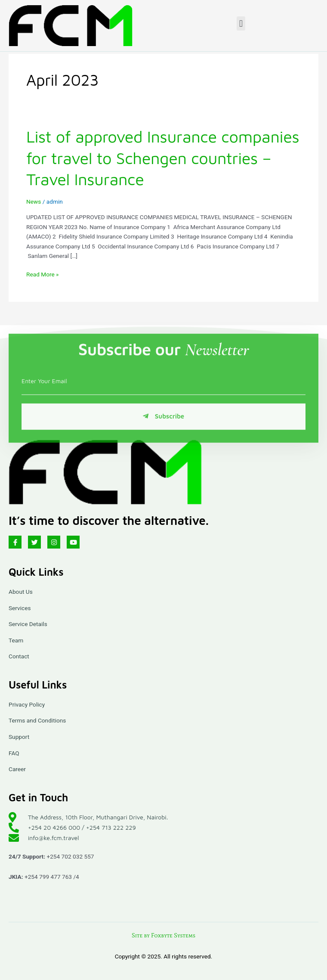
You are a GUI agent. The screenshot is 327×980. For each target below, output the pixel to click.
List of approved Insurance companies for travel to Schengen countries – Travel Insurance (163, 158)
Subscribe (163, 434)
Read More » (43, 274)
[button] (241, 23)
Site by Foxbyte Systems (163, 935)
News (34, 202)
